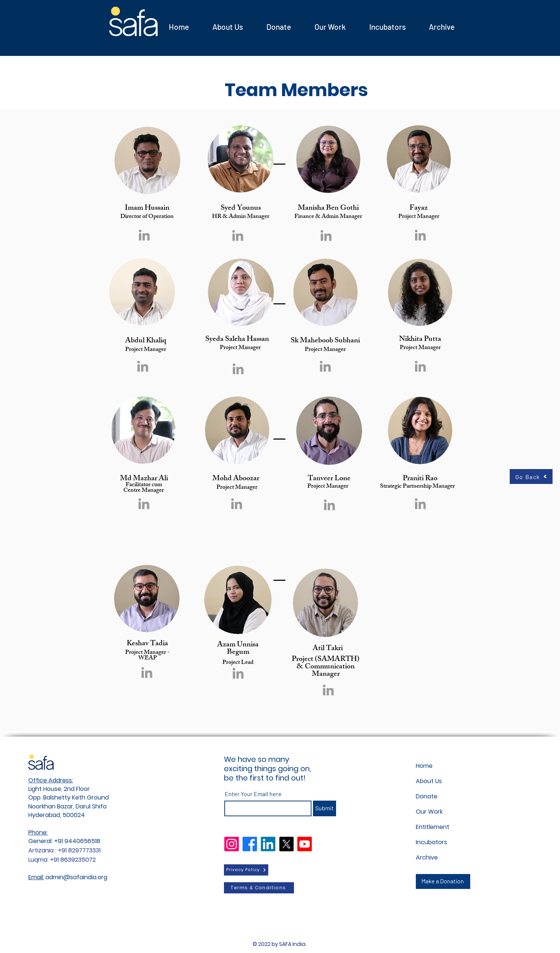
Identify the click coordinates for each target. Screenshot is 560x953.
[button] (387, 27)
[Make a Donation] (443, 881)
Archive (427, 857)
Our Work (429, 812)
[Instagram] (232, 844)
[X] (286, 844)
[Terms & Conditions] (259, 888)
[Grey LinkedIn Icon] (144, 235)
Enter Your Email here (253, 794)
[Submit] (325, 808)
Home (424, 766)
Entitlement (433, 827)
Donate (427, 796)
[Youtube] (305, 844)
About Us (429, 781)
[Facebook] (250, 844)
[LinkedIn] (268, 844)
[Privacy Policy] (246, 870)
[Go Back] (531, 476)
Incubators (431, 842)
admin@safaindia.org (76, 877)
